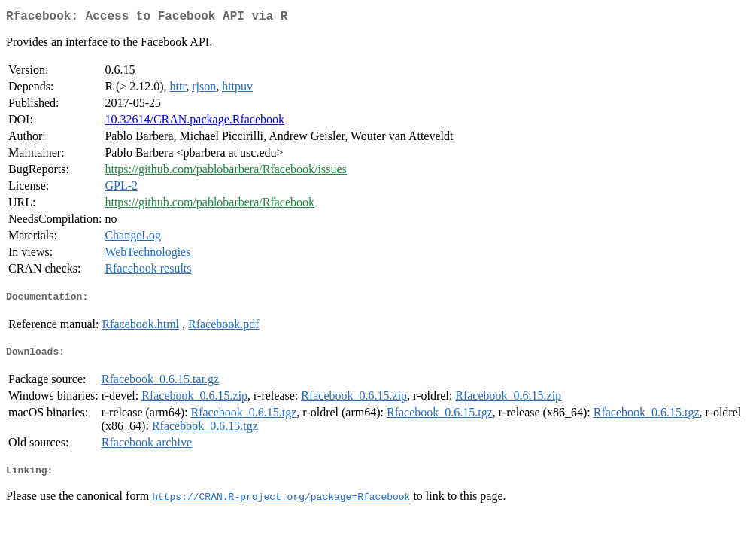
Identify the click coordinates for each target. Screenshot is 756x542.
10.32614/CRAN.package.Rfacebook (194, 122)
